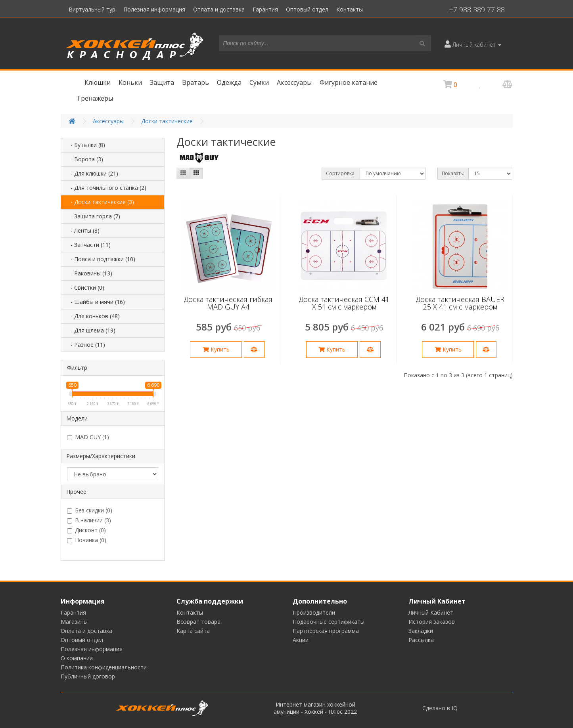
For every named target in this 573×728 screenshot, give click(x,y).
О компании (77, 658)
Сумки (259, 82)
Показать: (453, 173)
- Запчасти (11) (88, 245)
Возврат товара (198, 622)
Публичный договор (88, 676)
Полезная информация (154, 9)
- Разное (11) (85, 345)
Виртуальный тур (92, 9)
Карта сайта (193, 631)
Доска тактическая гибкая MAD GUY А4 (228, 303)
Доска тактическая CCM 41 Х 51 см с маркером (344, 303)
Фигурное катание (349, 82)
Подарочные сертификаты (329, 622)
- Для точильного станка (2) (106, 188)
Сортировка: (341, 173)
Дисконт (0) (86, 530)
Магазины (74, 622)
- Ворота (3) (84, 159)
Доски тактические (167, 121)
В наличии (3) (89, 520)
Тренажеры (95, 98)
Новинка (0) (87, 540)
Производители (314, 612)
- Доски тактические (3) (100, 202)
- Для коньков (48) (93, 316)
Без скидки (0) (90, 510)
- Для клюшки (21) (92, 173)
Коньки (130, 82)
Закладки (421, 631)
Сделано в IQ (440, 708)
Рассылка (421, 640)
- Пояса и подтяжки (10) (101, 259)
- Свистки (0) (85, 288)
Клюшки (98, 82)
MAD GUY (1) (88, 437)
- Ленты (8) (83, 230)
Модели (77, 418)
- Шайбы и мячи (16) (95, 302)
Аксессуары (294, 82)
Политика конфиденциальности (104, 667)
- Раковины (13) (89, 273)
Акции (301, 640)
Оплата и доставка (219, 9)
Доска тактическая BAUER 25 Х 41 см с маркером (460, 303)
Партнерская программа (326, 631)
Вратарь (195, 82)
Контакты (350, 9)
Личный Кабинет (431, 612)
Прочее (76, 492)
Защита (162, 82)
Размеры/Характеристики (101, 456)
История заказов (432, 622)
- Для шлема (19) (91, 330)
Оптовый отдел (307, 9)
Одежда (229, 82)
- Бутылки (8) (85, 145)
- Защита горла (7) (93, 216)
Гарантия (265, 9)
